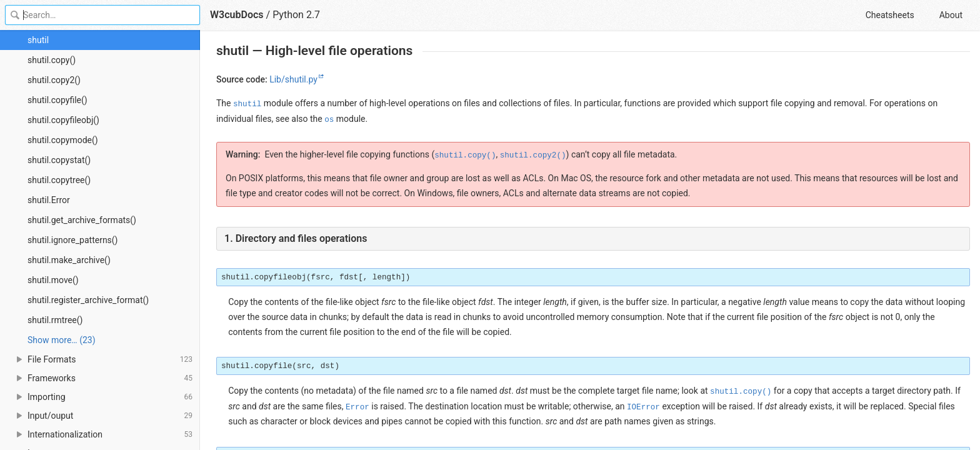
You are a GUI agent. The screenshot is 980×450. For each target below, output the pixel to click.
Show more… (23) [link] (62, 340)
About (951, 15)
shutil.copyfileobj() (63, 120)
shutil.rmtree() (55, 320)
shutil (38, 40)
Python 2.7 (296, 15)
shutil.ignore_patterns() (73, 240)
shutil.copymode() (63, 140)
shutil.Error (49, 200)
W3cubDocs (237, 15)
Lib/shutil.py (293, 79)
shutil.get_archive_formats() (82, 220)
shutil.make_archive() (69, 260)
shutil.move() (53, 280)
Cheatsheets (890, 15)
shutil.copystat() (59, 160)
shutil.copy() (52, 60)
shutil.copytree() (59, 180)
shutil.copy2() (54, 80)
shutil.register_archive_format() (88, 300)
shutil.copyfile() (57, 100)
